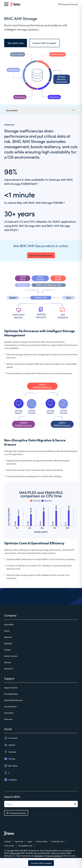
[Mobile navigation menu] (41, 110)
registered (38, 856)
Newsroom (9, 669)
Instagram (10, 780)
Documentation (10, 706)
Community (11, 738)
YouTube (10, 759)
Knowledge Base (11, 694)
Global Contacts (11, 656)
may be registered (54, 856)
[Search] (76, 804)
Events (7, 631)
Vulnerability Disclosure (13, 700)
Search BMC (12, 797)
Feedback (8, 643)
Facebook (10, 752)
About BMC (9, 624)
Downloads (9, 713)
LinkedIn (10, 745)
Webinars (8, 637)
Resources (8, 719)
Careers (7, 650)
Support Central (11, 688)
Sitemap (8, 662)
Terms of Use (15, 853)
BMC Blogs (11, 766)
